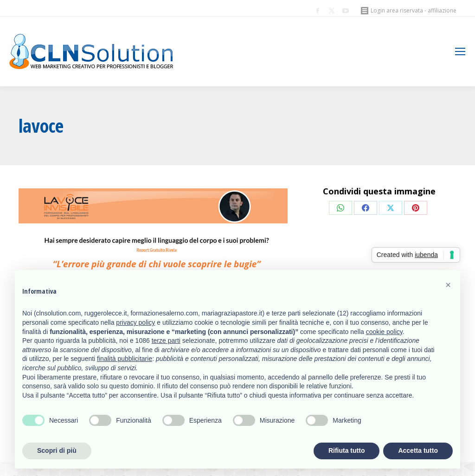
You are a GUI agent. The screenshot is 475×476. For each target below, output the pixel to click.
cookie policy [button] (384, 332)
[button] (448, 285)
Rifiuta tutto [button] (347, 450)
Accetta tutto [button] (418, 450)
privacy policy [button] (135, 322)
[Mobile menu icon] (460, 51)
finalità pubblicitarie (125, 359)
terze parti (166, 341)
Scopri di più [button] (57, 450)
